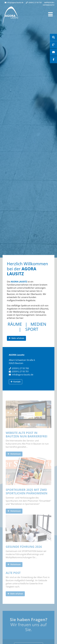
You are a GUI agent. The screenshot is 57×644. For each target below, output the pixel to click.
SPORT (32, 329)
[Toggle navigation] (50, 14)
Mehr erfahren (16, 338)
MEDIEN (38, 324)
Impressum (49, 3)
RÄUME (15, 324)
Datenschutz (49, 5)
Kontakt (16, 382)
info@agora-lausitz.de (14, 3)
